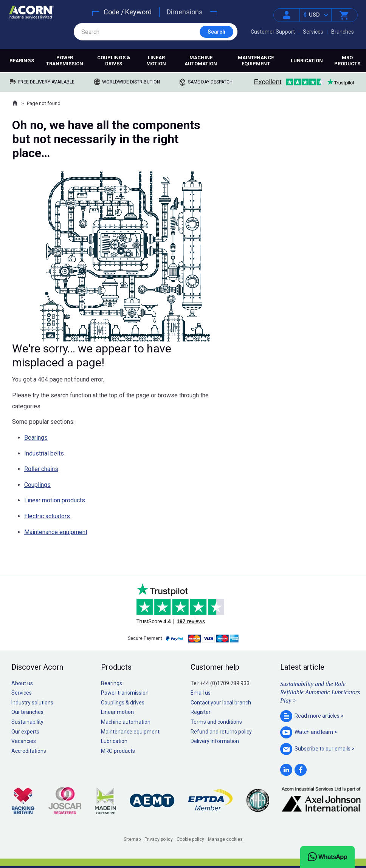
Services (313, 32)
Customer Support (273, 32)
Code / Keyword (128, 12)
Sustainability (27, 722)
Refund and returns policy (221, 732)
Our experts (25, 732)
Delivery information (215, 741)
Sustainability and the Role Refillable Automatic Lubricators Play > (320, 692)
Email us (201, 693)
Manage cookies (225, 839)
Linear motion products (55, 500)
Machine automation (201, 61)
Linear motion (156, 61)
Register (201, 712)
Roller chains (41, 469)
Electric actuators (47, 516)
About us (22, 683)
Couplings (37, 485)
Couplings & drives (114, 61)
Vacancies (24, 741)
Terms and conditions (216, 722)
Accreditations (29, 751)
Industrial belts (44, 453)
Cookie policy (190, 839)
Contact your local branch (221, 703)
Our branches (27, 712)
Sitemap (132, 839)
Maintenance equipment (256, 61)
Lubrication (307, 61)
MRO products (347, 61)
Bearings (22, 61)
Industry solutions (32, 703)
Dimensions (185, 12)
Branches (343, 32)
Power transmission (65, 61)
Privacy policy (159, 839)
